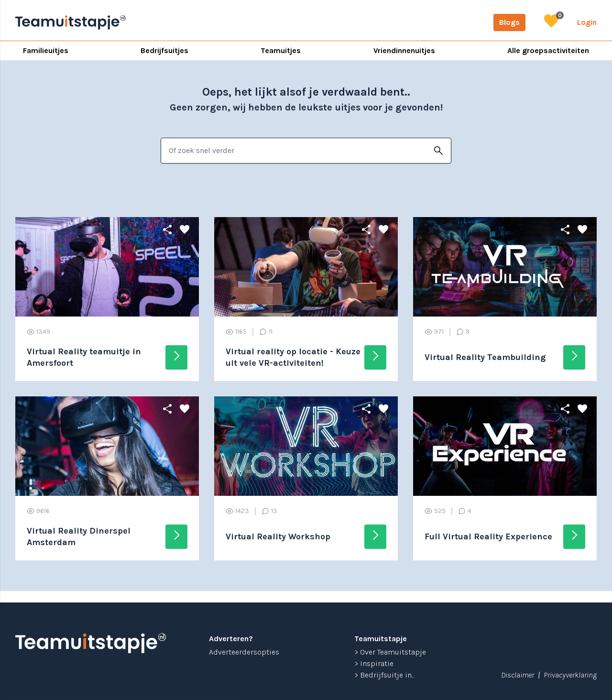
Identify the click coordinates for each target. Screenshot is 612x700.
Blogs (509, 22)
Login (587, 22)
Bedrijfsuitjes (164, 50)
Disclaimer (518, 675)
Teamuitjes (281, 50)
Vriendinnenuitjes (404, 50)
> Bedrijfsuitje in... (384, 675)
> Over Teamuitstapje (390, 652)
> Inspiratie (374, 663)
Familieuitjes (46, 50)
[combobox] (293, 151)
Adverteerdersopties (244, 652)
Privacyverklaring (570, 675)
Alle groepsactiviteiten (548, 50)
